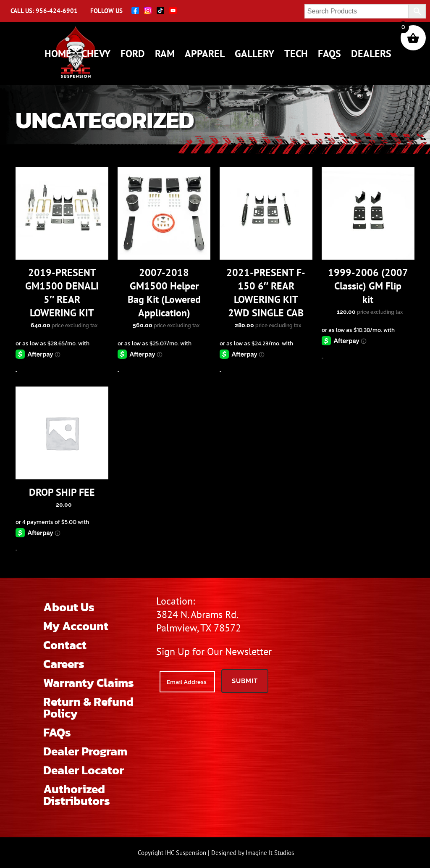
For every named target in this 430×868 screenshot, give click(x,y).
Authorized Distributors (77, 795)
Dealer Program (85, 751)
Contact (65, 645)
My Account (76, 626)
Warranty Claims (89, 683)
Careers (64, 664)
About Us (69, 607)
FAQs (57, 732)
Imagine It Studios (270, 853)
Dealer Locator (84, 770)
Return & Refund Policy (88, 708)
